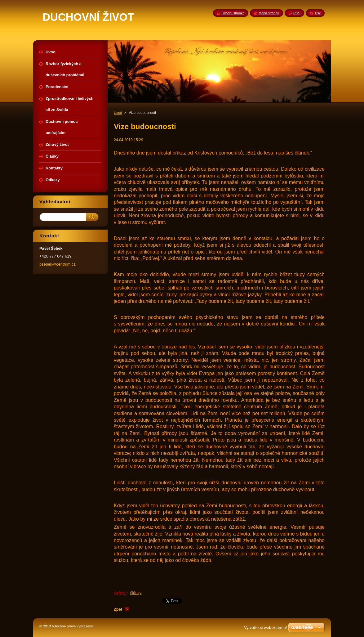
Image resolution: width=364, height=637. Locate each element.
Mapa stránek (269, 13)
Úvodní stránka (233, 13)
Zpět (118, 609)
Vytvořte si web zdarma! (265, 628)
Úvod (118, 113)
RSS (297, 13)
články (136, 593)
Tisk (317, 13)
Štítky (120, 593)
